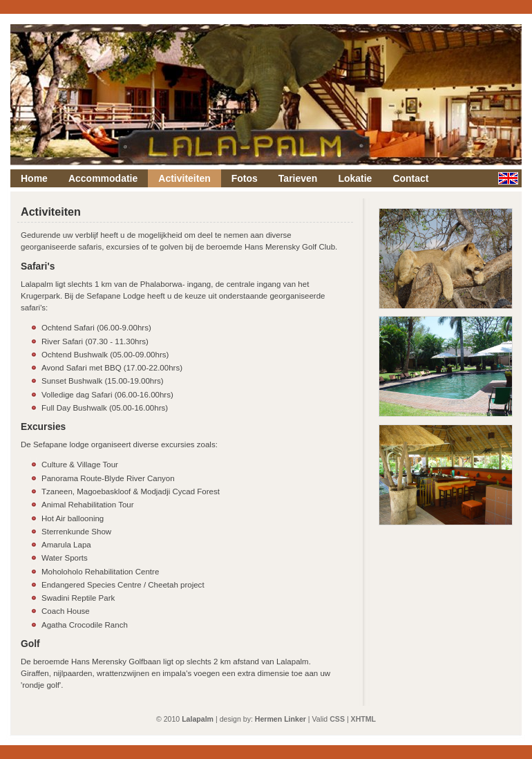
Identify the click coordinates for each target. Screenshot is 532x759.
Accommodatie (103, 178)
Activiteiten (184, 178)
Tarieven (298, 178)
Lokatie (355, 178)
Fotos (245, 178)
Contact (410, 178)
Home (34, 178)
